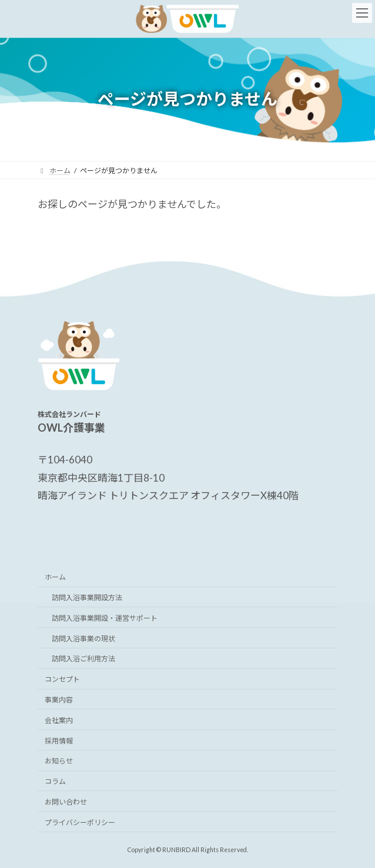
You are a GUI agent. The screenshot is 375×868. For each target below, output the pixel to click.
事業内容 (59, 700)
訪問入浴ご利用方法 (83, 659)
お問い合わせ (66, 801)
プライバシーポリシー (80, 822)
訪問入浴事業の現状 (83, 638)
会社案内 (59, 720)
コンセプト (62, 679)
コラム (55, 781)
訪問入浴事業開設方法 (87, 598)
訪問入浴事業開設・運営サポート (105, 618)
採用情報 (59, 740)
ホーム (55, 577)
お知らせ (59, 761)
